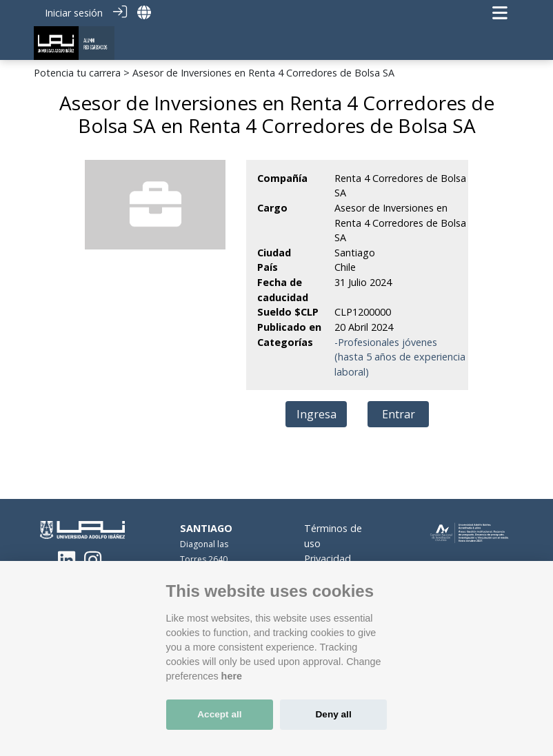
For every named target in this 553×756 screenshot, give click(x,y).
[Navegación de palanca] (500, 13)
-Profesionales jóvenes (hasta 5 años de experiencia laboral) (400, 357)
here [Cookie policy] (232, 676)
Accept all (219, 714)
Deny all (334, 714)
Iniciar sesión (74, 13)
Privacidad (328, 559)
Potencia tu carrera (77, 73)
